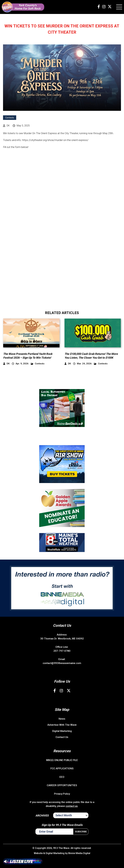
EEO (62, 777)
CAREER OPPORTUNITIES (62, 785)
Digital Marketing (62, 731)
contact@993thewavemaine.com (62, 663)
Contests (10, 118)
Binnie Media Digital (79, 853)
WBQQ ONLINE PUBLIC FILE (62, 760)
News (62, 719)
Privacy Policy (62, 794)
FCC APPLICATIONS (62, 768)
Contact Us (62, 737)
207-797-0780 (62, 651)
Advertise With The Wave (62, 725)
